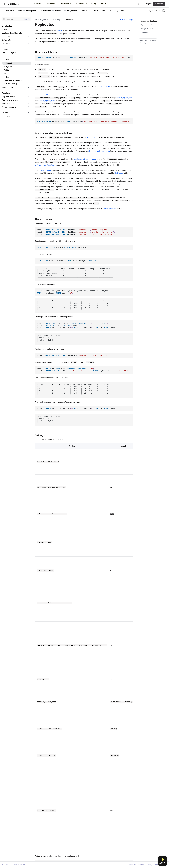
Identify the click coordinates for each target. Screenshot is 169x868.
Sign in (149, 4)
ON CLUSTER (105, 87)
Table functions (8, 103)
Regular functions (9, 97)
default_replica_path (124, 98)
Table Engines (7, 87)
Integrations (72, 11)
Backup (6, 77)
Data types (6, 37)
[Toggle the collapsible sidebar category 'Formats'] (28, 113)
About (104, 11)
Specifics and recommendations (154, 25)
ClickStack (85, 11)
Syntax (5, 30)
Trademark (132, 865)
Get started (159, 4)
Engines (5, 49)
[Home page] (36, 20)
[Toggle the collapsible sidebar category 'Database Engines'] (28, 53)
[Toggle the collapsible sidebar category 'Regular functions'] (28, 97)
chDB (96, 11)
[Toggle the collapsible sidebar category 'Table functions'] (28, 104)
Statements (6, 40)
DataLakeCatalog (10, 84)
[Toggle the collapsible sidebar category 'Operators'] (28, 44)
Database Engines (9, 53)
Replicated (8, 63)
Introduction (7, 26)
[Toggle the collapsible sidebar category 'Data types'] (28, 37)
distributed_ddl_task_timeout (99, 151)
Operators (6, 43)
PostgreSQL (8, 67)
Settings (144, 32)
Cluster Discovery (110, 209)
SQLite (6, 73)
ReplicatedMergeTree (46, 95)
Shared (6, 60)
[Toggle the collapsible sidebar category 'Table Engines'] (28, 87)
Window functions (9, 107)
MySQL (6, 70)
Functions (6, 93)
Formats (5, 113)
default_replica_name (47, 101)
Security (149, 865)
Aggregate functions (10, 100)
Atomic (6, 56)
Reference (59, 11)
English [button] (153, 11)
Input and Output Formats (12, 33)
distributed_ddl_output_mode (85, 159)
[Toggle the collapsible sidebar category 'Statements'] (28, 40)
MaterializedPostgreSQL (13, 80)
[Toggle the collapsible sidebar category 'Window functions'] (28, 107)
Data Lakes (6, 116)
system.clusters (45, 170)
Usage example (147, 29)
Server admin (46, 11)
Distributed (119, 173)
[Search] (17, 19)
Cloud (20, 11)
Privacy (141, 865)
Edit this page (126, 19)
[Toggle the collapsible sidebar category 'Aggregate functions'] (28, 100)
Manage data (32, 11)
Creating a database (149, 21)
